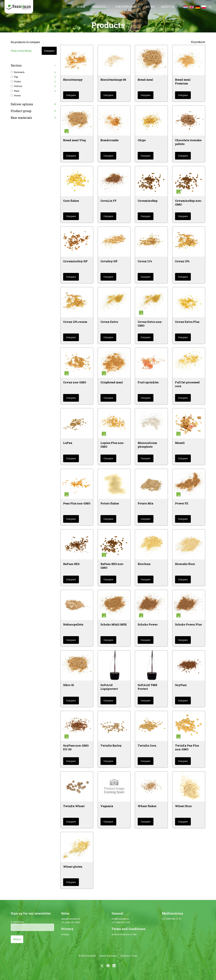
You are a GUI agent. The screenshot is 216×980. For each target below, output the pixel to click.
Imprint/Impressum (108, 956)
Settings (65, 934)
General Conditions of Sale (124, 934)
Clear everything (21, 51)
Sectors (16, 65)
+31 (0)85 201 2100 (121, 922)
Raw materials (21, 118)
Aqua (17, 91)
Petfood (18, 86)
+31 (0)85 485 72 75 (171, 919)
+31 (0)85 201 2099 (70, 922)
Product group (21, 111)
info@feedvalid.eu (120, 919)
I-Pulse (134, 956)
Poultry (17, 82)
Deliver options (22, 104)
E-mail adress (17, 922)
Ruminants (19, 72)
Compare (49, 51)
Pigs (16, 77)
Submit (17, 939)
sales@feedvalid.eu (70, 919)
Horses (17, 96)
